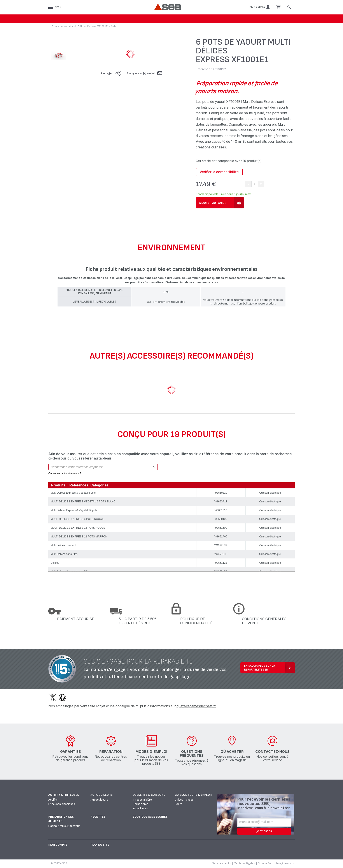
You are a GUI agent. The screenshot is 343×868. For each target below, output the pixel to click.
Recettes (98, 817)
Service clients (221, 863)
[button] (260, 7)
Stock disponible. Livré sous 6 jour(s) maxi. (224, 194)
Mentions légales (244, 863)
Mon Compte (58, 845)
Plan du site (100, 845)
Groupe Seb (265, 863)
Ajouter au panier (213, 203)
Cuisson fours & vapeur (193, 795)
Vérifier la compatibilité (219, 172)
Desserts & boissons (149, 795)
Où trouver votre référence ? (65, 474)
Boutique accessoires (150, 817)
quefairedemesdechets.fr (196, 706)
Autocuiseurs (101, 795)
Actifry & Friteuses (64, 795)
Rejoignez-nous (285, 863)
